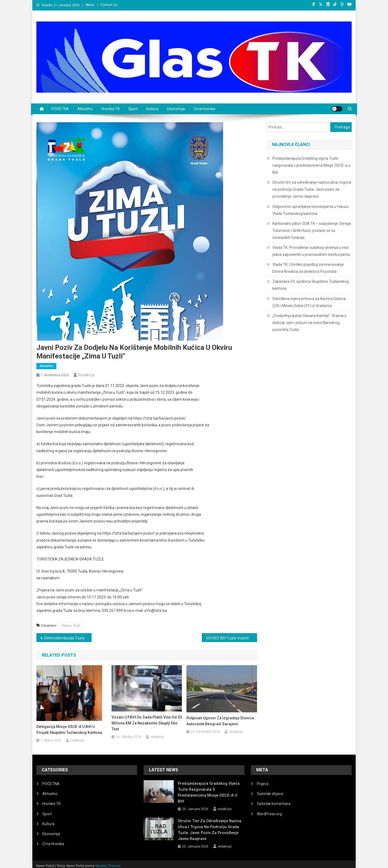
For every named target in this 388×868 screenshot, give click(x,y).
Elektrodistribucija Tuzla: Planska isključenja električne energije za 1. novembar (68, 638)
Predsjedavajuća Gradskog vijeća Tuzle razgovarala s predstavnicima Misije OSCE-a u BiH (311, 165)
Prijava (263, 784)
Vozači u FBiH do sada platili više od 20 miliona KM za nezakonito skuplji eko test (147, 723)
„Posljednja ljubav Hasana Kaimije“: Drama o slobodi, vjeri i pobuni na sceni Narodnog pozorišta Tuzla (309, 323)
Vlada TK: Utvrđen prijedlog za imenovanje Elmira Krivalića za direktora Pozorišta (308, 268)
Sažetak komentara (274, 804)
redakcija (86, 375)
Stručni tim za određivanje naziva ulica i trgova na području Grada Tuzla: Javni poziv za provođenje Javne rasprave (312, 189)
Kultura (152, 109)
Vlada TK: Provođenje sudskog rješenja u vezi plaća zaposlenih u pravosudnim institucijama (311, 251)
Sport (133, 109)
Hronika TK (110, 109)
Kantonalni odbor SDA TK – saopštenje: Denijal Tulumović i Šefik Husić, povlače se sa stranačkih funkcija (312, 231)
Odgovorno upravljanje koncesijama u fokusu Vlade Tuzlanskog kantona (311, 210)
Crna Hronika (204, 109)
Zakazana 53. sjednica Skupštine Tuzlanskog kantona (311, 285)
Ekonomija (176, 109)
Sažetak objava (270, 794)
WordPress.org (269, 814)
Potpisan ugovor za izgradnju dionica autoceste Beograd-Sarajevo (220, 721)
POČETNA (60, 109)
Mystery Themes (108, 862)
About (90, 5)
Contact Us (109, 5)
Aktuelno (85, 109)
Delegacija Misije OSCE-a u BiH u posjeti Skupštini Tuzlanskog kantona (69, 730)
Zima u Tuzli (71, 625)
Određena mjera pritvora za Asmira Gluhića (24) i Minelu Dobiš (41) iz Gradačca (309, 302)
